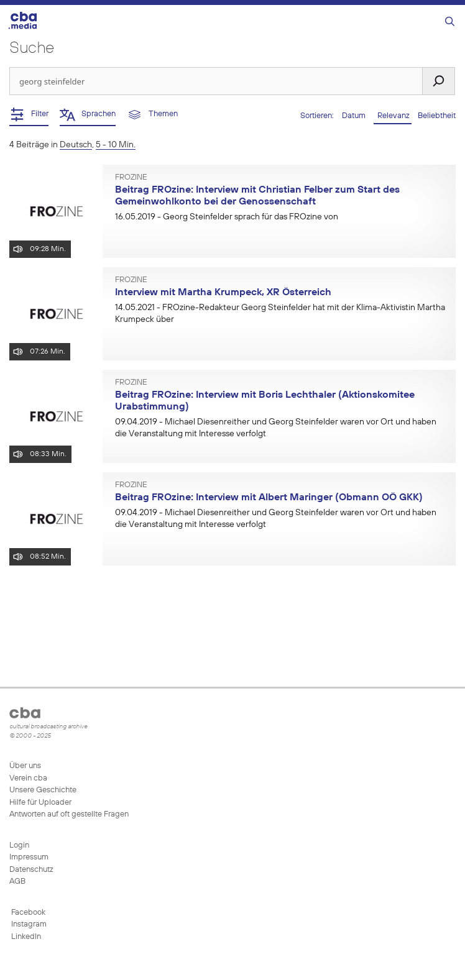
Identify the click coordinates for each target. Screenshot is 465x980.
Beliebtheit (437, 116)
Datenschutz (31, 870)
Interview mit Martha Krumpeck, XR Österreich (223, 293)
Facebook (27, 913)
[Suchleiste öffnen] (450, 22)
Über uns (25, 766)
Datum (355, 116)
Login (19, 845)
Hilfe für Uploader (40, 803)
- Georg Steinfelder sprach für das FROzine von (227, 217)
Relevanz (393, 116)
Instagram (28, 924)
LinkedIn (25, 937)
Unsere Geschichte (43, 790)
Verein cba (28, 778)
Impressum (29, 857)
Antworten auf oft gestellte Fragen (69, 814)
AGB (17, 882)
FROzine (131, 178)
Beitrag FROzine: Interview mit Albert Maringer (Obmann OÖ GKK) (269, 498)
